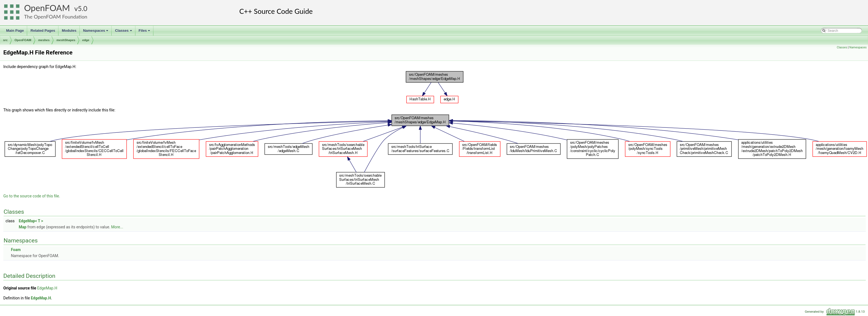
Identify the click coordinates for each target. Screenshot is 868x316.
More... (117, 227)
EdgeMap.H (47, 288)
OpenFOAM (47, 8)
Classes (124, 32)
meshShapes (66, 40)
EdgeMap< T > (31, 221)
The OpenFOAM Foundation (56, 17)
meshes (44, 40)
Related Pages (43, 31)
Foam (16, 250)
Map (23, 227)
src (5, 40)
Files (145, 32)
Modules (69, 31)
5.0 (83, 8)
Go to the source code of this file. (32, 196)
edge (86, 40)
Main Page (15, 31)
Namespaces (96, 32)
